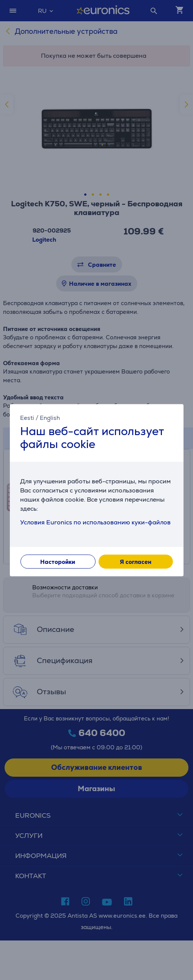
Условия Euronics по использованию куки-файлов (95, 522)
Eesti (27, 418)
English (50, 418)
